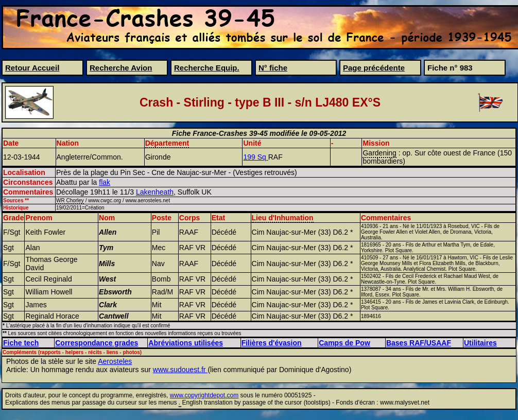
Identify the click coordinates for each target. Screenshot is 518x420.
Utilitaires (480, 343)
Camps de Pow (344, 343)
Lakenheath (155, 192)
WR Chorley (70, 200)
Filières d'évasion (272, 343)
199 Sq (255, 157)
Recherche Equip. (207, 68)
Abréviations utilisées (186, 343)
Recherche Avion (121, 68)
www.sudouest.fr (180, 370)
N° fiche (273, 68)
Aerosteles (115, 361)
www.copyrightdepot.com (204, 395)
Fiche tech (21, 343)
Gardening (379, 153)
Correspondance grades (97, 343)
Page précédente (374, 68)
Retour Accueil (32, 68)
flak (105, 182)
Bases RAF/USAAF (419, 343)
